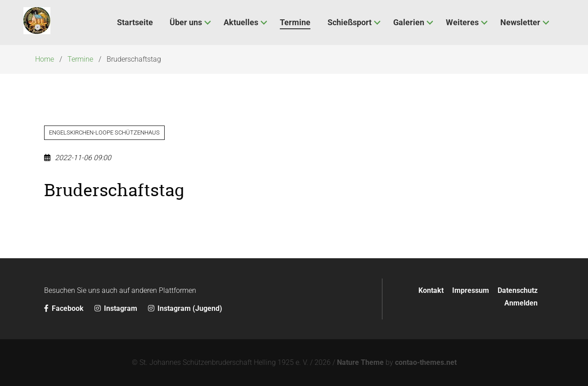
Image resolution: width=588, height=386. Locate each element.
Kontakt (431, 290)
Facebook (65, 308)
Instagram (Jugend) (185, 308)
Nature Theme (360, 362)
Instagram (117, 308)
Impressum (471, 290)
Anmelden (521, 303)
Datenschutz (518, 290)
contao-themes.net (426, 362)
